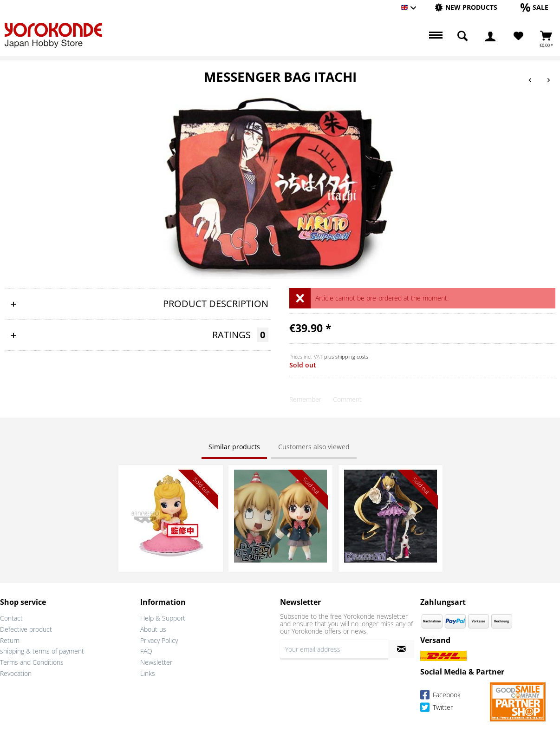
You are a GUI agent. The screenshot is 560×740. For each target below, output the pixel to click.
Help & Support (163, 618)
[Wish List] (518, 36)
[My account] (490, 36)
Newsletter (156, 662)
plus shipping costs (346, 357)
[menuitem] (466, 8)
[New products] (466, 7)
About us (153, 629)
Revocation (16, 673)
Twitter (436, 709)
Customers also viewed (314, 447)
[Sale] (534, 7)
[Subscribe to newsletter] (401, 649)
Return (10, 640)
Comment (347, 399)
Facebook (440, 696)
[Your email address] (334, 649)
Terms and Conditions (32, 662)
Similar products (234, 447)
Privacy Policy (159, 640)
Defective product (26, 629)
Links (148, 673)
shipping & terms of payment (42, 651)
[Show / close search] (462, 36)
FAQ (146, 651)
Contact (11, 618)
